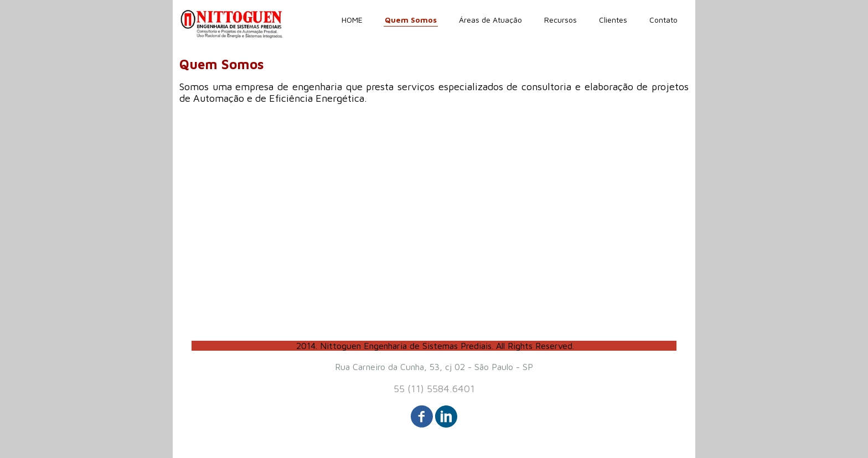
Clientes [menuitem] (613, 20)
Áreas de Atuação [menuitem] (490, 20)
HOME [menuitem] (352, 20)
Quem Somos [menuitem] (411, 20)
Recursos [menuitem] (560, 20)
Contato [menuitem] (663, 20)
